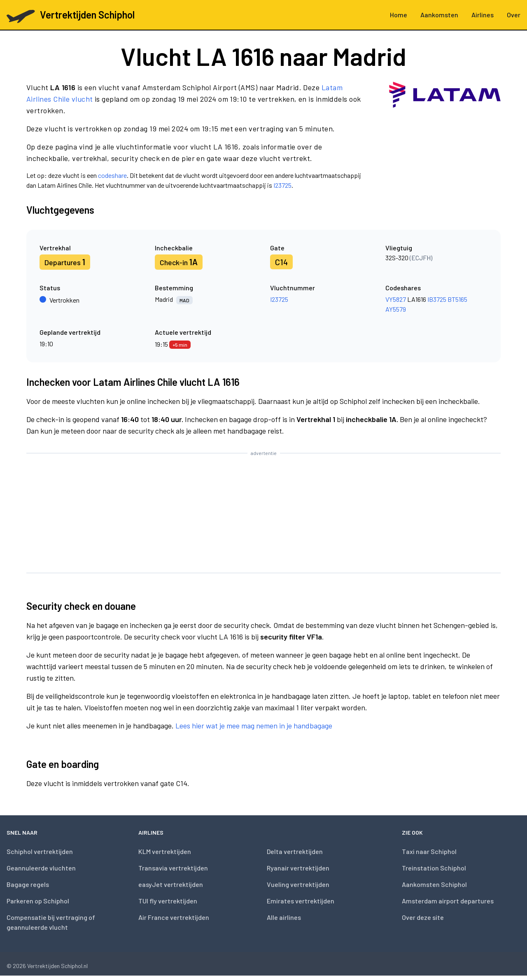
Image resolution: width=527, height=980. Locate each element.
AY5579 (396, 309)
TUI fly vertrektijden (168, 901)
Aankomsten (439, 15)
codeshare (112, 175)
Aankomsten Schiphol (434, 884)
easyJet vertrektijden (171, 884)
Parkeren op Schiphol (38, 901)
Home (399, 15)
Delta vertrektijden (295, 851)
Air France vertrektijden (174, 917)
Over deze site (423, 917)
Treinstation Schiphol (434, 868)
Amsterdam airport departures (448, 901)
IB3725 (437, 299)
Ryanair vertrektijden (298, 868)
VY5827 (396, 299)
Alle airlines (284, 917)
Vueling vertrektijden (298, 884)
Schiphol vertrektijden (40, 851)
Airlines (483, 15)
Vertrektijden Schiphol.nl (57, 966)
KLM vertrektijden (165, 851)
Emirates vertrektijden (301, 901)
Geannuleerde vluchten (41, 868)
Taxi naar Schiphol (429, 851)
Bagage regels (28, 884)
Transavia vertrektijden (173, 868)
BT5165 (457, 299)
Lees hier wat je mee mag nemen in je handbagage (254, 726)
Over (514, 15)
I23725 (282, 185)
